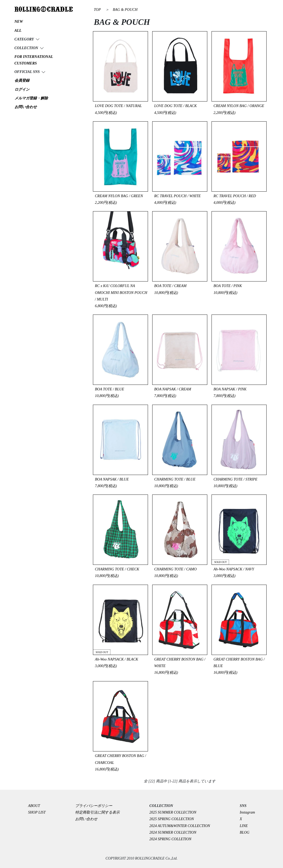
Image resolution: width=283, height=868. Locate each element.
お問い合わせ (86, 819)
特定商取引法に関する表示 (97, 812)
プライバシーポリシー (96, 806)
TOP (97, 10)
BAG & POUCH (125, 10)
